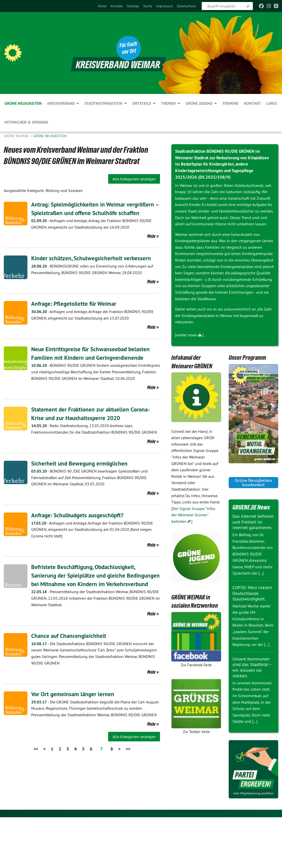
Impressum (165, 6)
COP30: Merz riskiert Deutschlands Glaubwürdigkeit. (252, 592)
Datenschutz (186, 6)
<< (36, 757)
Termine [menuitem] (230, 103)
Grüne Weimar (17, 136)
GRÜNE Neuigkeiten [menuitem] (23, 103)
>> (128, 757)
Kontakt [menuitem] (252, 103)
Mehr (151, 236)
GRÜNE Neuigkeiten (50, 136)
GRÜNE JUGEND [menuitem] (199, 103)
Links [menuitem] (272, 103)
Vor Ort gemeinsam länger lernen (73, 702)
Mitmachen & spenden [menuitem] (26, 122)
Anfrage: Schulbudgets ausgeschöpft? (79, 515)
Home (102, 6)
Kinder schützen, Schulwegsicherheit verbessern (92, 258)
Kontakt (117, 6)
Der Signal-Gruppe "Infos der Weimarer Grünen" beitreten (193, 514)
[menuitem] (102, 6)
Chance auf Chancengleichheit (69, 644)
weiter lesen (187, 334)
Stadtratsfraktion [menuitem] (104, 103)
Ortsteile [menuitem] (142, 103)
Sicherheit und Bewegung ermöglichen (80, 463)
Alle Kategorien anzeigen (134, 179)
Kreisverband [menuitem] (61, 103)
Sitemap (133, 6)
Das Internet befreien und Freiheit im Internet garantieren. (253, 521)
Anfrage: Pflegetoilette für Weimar (75, 304)
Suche (148, 6)
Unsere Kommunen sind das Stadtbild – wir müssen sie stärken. (252, 667)
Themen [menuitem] (168, 103)
